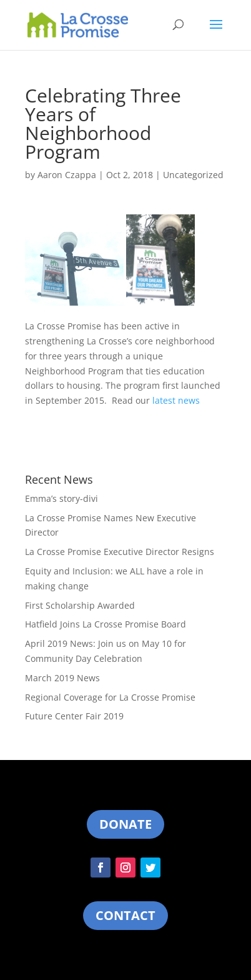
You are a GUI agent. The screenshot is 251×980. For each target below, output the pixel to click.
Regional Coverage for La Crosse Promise (110, 697)
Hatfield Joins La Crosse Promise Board (106, 624)
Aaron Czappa (67, 175)
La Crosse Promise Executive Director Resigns (120, 552)
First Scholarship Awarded (80, 605)
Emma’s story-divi (62, 498)
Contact (125, 915)
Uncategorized (193, 175)
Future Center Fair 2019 (74, 716)
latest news (176, 400)
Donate (125, 824)
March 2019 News (62, 678)
